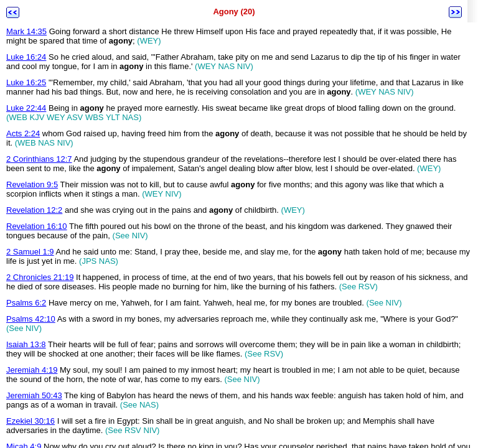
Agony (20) (234, 12)
